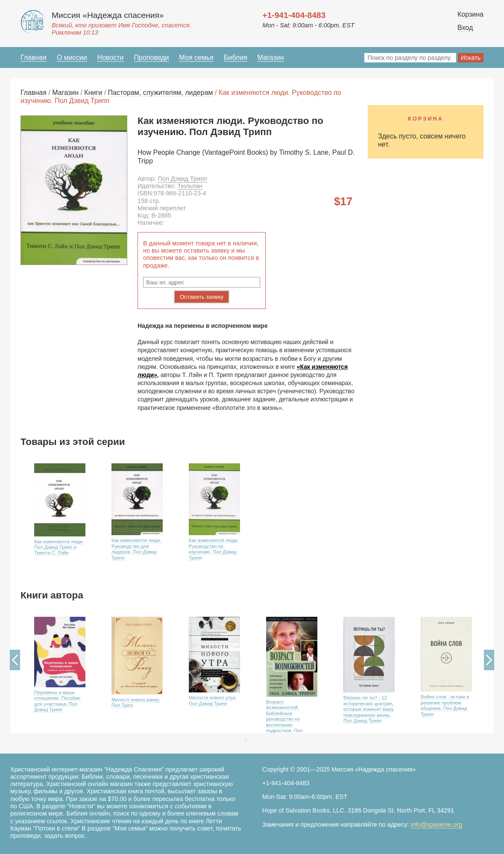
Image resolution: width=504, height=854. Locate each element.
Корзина (470, 14)
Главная (34, 57)
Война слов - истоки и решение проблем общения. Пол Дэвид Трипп (445, 705)
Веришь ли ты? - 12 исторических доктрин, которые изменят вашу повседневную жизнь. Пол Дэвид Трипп (369, 709)
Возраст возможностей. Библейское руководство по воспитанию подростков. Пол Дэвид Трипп (284, 719)
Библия (236, 57)
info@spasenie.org (436, 825)
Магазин (271, 57)
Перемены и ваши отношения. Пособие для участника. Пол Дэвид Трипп (57, 701)
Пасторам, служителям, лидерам (161, 93)
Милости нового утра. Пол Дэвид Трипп (213, 700)
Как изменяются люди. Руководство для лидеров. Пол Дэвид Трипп (136, 549)
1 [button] (246, 739)
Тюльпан (190, 186)
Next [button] (489, 660)
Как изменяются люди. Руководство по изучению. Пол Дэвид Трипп (214, 549)
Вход (465, 28)
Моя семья (196, 57)
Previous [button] (15, 660)
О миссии (72, 57)
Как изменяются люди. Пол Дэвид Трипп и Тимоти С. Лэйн (59, 547)
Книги (93, 93)
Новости (111, 57)
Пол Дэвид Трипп (182, 179)
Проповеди (152, 57)
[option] (59, 519)
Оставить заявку (202, 297)
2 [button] (258, 739)
